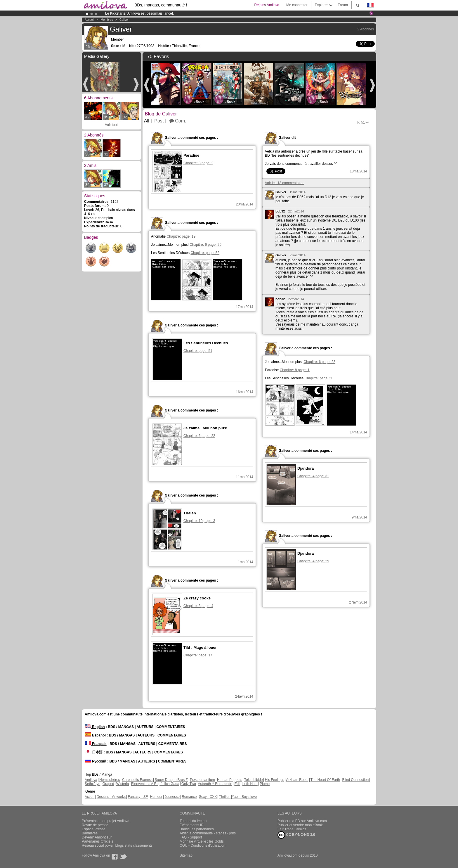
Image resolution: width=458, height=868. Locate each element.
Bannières (90, 833)
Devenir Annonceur (97, 837)
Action (90, 797)
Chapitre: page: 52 (205, 253)
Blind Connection (355, 780)
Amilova (91, 780)
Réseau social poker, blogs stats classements (117, 845)
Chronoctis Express (137, 780)
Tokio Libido (253, 780)
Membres (107, 20)
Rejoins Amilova (267, 5)
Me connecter (297, 5)
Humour (156, 797)
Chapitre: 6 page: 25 (205, 245)
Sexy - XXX (208, 797)
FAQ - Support (191, 837)
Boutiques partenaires (197, 829)
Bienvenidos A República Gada (155, 784)
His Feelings (275, 780)
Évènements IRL (193, 825)
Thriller (225, 797)
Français (96, 744)
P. (361, 122)
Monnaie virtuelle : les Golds (202, 841)
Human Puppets (230, 780)
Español (95, 735)
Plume (265, 784)
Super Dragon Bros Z (171, 780)
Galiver (124, 20)
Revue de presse (95, 825)
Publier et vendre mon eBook (300, 825)
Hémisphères (110, 780)
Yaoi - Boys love (244, 797)
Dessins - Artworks (111, 797)
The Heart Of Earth (325, 780)
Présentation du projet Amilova (106, 821)
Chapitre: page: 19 (181, 236)
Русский (96, 761)
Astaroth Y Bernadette (215, 784)
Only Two (189, 784)
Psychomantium (202, 780)
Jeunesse (172, 797)
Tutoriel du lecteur (194, 821)
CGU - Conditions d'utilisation (202, 845)
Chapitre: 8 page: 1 (295, 370)
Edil (237, 784)
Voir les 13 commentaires (285, 183)
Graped (108, 784)
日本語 (94, 752)
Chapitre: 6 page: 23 (319, 362)
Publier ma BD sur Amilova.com (302, 821)
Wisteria (123, 784)
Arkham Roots (297, 780)
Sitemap (186, 855)
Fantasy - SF (138, 797)
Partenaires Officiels (97, 841)
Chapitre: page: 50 (319, 378)
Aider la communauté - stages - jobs (208, 833)
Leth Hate (250, 784)
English (95, 727)
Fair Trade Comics (292, 829)
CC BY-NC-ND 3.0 (296, 835)
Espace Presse (94, 829)
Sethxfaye (92, 784)
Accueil (89, 20)
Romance (189, 797)
